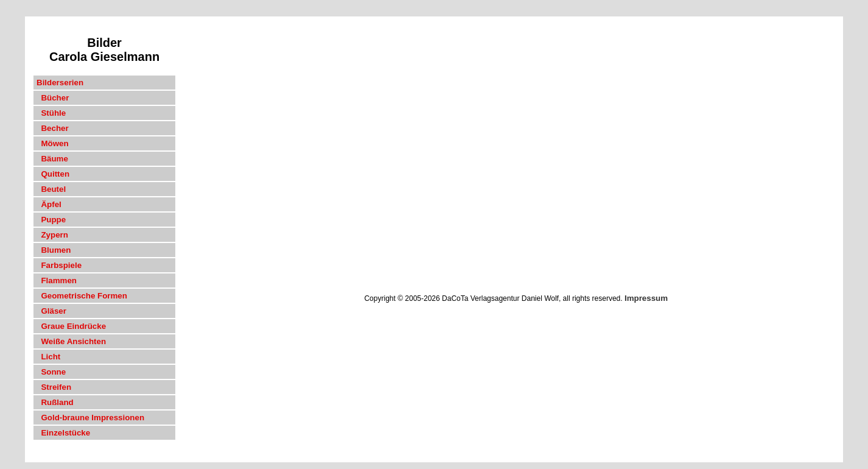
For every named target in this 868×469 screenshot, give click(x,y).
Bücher (53, 98)
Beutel (51, 189)
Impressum (646, 298)
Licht (48, 357)
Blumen (54, 250)
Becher (53, 128)
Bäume (52, 159)
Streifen (54, 387)
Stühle (51, 113)
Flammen (57, 280)
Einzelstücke (63, 433)
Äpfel (49, 204)
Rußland (55, 402)
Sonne (51, 372)
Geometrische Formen (82, 296)
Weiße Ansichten (71, 341)
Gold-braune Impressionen (90, 418)
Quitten (53, 174)
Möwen (53, 143)
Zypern (52, 235)
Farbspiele (59, 265)
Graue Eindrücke (71, 326)
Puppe (51, 220)
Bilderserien (60, 83)
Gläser (51, 311)
